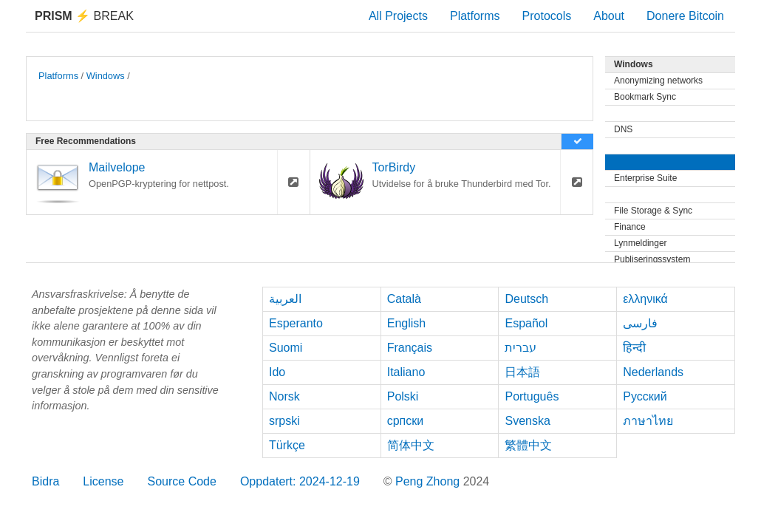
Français (410, 348)
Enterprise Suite (645, 178)
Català (404, 299)
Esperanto (296, 323)
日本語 (522, 372)
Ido (277, 372)
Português (532, 396)
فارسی (640, 323)
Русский (645, 396)
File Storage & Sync (653, 211)
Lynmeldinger (641, 243)
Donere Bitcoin (685, 16)
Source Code (182, 481)
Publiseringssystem (652, 259)
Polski (403, 396)
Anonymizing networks (658, 81)
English (406, 323)
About (609, 16)
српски (406, 421)
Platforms (475, 16)
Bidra (45, 481)
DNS (623, 129)
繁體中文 (528, 445)
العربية (285, 299)
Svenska (527, 421)
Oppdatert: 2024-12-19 (300, 481)
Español (526, 323)
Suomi (286, 348)
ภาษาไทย (648, 421)
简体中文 (411, 445)
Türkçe (287, 445)
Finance (630, 227)
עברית (521, 348)
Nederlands (653, 372)
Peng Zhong (429, 481)
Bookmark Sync (645, 97)
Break (84, 16)
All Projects (398, 16)
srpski (284, 421)
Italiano (406, 372)
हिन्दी (634, 348)
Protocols (547, 16)
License (103, 481)
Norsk (284, 396)
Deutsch (526, 299)
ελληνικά (645, 299)
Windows (106, 76)
